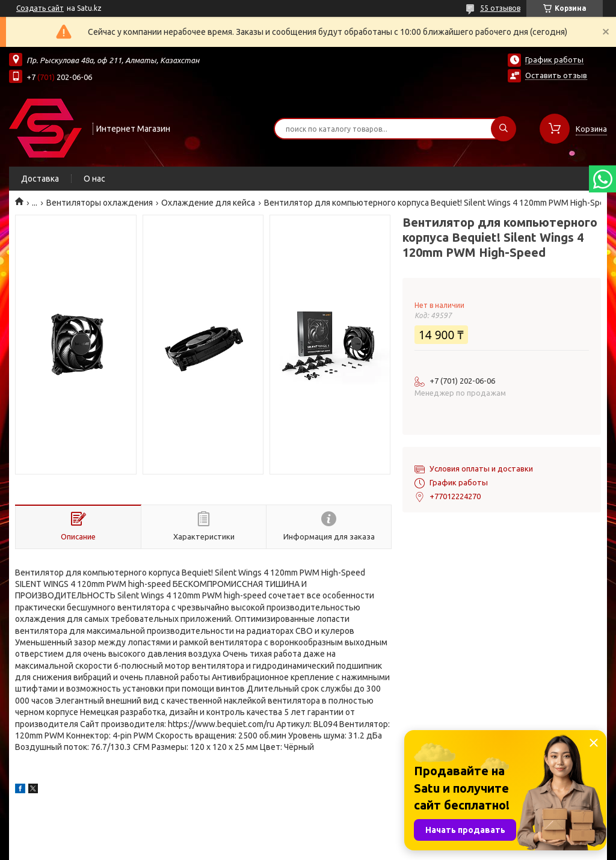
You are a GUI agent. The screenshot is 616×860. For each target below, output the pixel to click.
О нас (94, 179)
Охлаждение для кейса (208, 203)
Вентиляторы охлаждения (100, 203)
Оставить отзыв (556, 75)
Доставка (40, 179)
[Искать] (504, 129)
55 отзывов (500, 8)
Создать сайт (40, 8)
